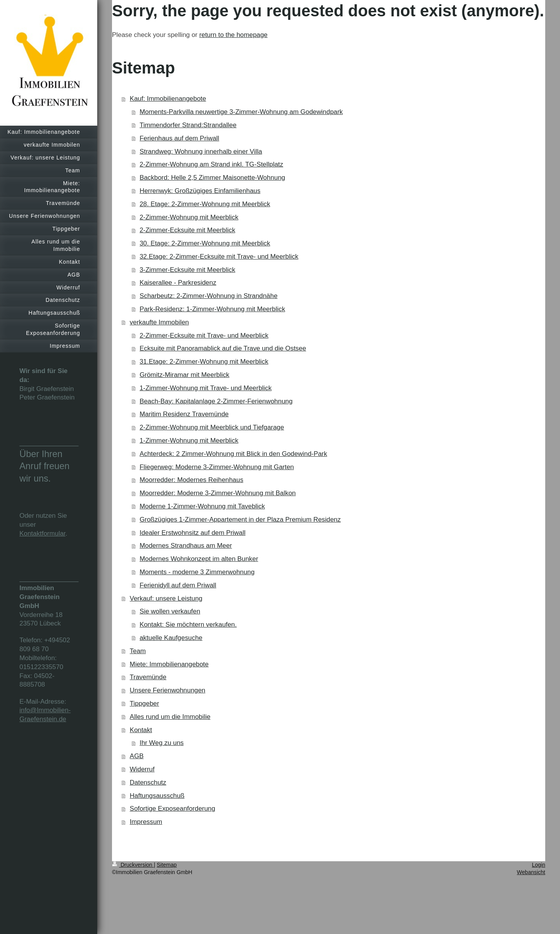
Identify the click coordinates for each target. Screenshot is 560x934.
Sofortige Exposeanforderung (173, 809)
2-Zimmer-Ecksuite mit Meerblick (187, 230)
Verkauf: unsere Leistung (166, 598)
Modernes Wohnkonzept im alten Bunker (199, 559)
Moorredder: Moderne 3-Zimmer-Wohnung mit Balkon (218, 493)
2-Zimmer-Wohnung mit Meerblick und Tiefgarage (212, 427)
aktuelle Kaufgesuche (171, 638)
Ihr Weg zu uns (162, 743)
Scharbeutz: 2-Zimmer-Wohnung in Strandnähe (209, 296)
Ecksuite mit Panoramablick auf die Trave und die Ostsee (223, 348)
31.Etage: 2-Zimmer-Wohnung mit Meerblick (204, 362)
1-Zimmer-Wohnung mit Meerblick (189, 441)
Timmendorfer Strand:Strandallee (188, 125)
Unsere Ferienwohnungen (168, 690)
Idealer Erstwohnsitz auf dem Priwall (192, 533)
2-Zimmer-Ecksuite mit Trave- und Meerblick (204, 336)
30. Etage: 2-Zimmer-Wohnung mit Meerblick (205, 243)
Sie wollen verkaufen (170, 611)
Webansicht (531, 872)
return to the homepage (233, 35)
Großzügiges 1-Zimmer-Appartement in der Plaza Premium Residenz (240, 520)
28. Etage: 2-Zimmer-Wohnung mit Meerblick (205, 204)
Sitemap (167, 865)
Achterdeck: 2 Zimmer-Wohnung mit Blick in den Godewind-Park (233, 454)
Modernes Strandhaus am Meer (186, 546)
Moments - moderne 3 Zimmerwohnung (197, 572)
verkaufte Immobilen (159, 322)
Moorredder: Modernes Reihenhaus (192, 480)
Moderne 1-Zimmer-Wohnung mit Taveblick (202, 506)
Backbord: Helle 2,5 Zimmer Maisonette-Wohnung (212, 178)
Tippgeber (144, 704)
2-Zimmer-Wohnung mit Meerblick (189, 217)
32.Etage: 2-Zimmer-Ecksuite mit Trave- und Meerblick (219, 257)
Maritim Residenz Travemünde (184, 414)
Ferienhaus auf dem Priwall (179, 138)
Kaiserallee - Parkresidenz (178, 283)
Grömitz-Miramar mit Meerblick (185, 375)
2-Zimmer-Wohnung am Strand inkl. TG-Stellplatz (211, 164)
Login (539, 865)
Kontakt (141, 730)
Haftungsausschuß (157, 796)
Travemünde (148, 677)
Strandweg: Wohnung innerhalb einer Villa (201, 152)
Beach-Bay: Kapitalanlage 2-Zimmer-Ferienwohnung (216, 401)
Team (138, 651)
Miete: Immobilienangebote (169, 664)
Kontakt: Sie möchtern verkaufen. (188, 625)
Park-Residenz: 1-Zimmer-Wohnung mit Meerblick (212, 309)
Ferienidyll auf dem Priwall (178, 585)
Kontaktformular (42, 534)
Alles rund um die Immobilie (170, 717)
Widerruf (142, 769)
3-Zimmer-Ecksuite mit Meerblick (187, 270)
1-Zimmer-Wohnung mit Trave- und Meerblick (206, 388)
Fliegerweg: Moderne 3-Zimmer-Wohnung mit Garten (217, 467)
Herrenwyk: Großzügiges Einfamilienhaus (200, 191)
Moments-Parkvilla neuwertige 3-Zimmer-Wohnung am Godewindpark (241, 112)
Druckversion (133, 865)
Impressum (146, 822)
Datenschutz (148, 782)
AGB (137, 756)
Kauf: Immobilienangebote (168, 99)
